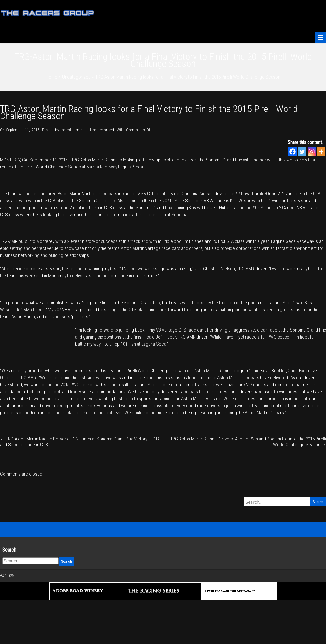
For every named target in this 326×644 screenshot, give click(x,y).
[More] (321, 152)
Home (52, 77)
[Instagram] (312, 152)
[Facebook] (293, 152)
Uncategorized (76, 77)
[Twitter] (302, 152)
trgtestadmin (71, 130)
